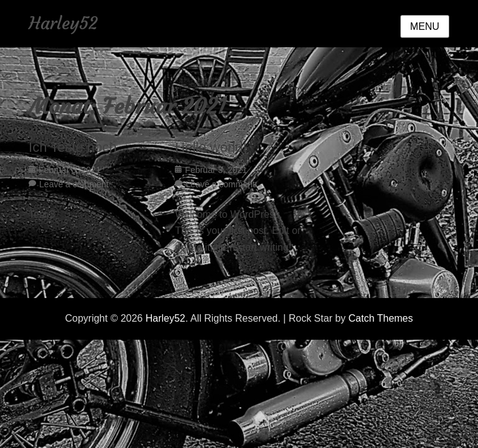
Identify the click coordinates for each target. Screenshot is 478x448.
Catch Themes (381, 318)
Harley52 (63, 23)
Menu (425, 26)
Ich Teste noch (73, 147)
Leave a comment (74, 184)
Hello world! (211, 147)
